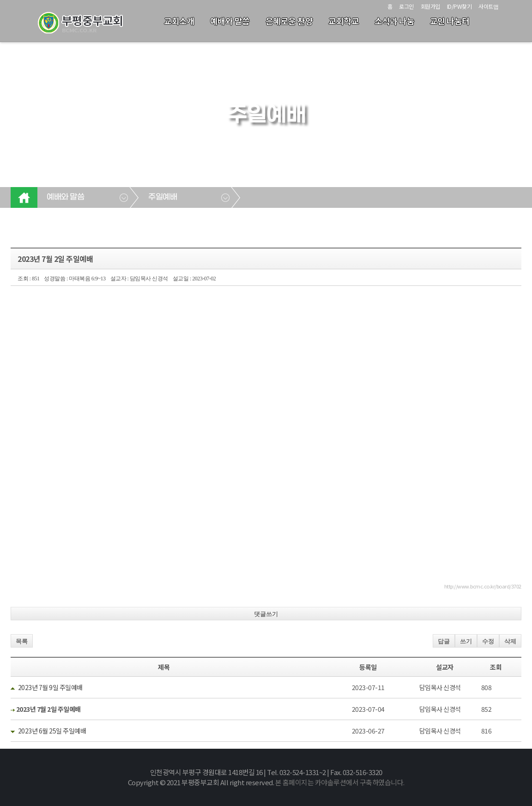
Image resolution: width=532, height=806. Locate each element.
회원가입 (430, 6)
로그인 (406, 6)
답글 (444, 641)
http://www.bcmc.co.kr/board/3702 (483, 586)
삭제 (510, 641)
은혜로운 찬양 (289, 21)
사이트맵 (488, 6)
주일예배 (163, 197)
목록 (22, 641)
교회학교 (344, 21)
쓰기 (466, 641)
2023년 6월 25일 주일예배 (52, 731)
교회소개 (179, 21)
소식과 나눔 (394, 21)
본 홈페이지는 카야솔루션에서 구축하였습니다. (340, 782)
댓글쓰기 (266, 614)
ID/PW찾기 (459, 6)
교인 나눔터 (450, 21)
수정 (488, 641)
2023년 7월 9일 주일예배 (50, 687)
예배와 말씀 (230, 21)
